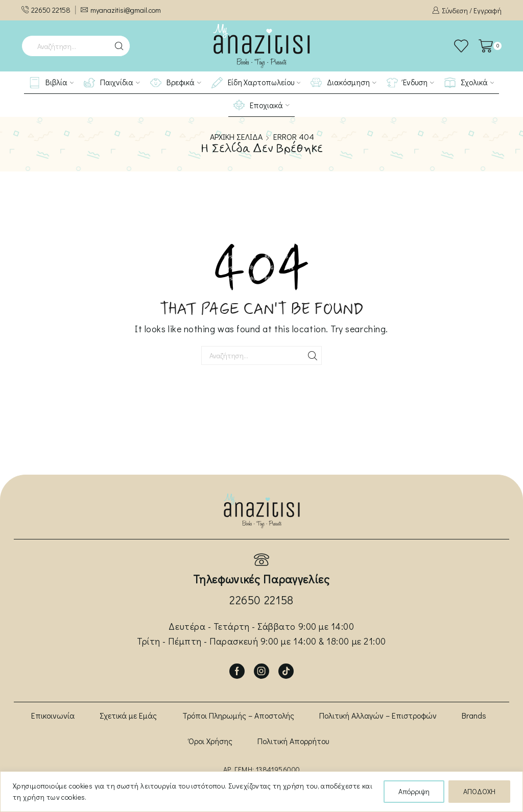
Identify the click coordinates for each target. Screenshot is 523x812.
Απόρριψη (414, 791)
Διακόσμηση (343, 83)
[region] (261, 792)
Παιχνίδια (112, 83)
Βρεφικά (176, 83)
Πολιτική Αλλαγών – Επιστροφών (378, 715)
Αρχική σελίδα (236, 137)
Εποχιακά (261, 105)
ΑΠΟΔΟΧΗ (479, 791)
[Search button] (120, 46)
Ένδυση (410, 83)
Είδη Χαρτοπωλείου (256, 83)
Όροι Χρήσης (210, 741)
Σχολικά (469, 83)
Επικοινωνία (53, 715)
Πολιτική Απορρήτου (293, 741)
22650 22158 (261, 600)
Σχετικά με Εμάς (128, 715)
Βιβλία (52, 83)
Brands (474, 715)
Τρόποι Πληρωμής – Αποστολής (238, 715)
